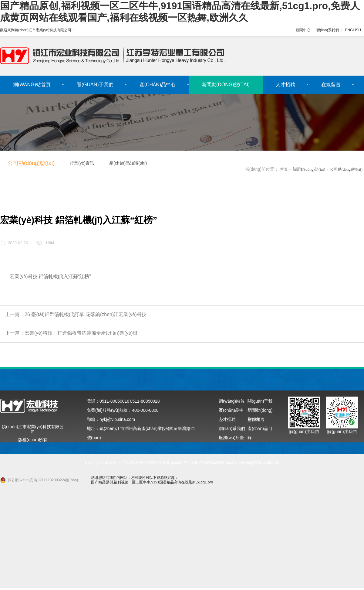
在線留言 (331, 85)
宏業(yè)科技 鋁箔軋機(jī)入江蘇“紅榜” (50, 276)
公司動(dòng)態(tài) (31, 163)
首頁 (284, 169)
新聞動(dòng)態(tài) (226, 85)
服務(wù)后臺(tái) (231, 439)
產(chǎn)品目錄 (260, 430)
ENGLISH (353, 30)
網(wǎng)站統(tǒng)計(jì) (259, 462)
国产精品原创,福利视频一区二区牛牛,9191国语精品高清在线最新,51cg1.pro (152, 482)
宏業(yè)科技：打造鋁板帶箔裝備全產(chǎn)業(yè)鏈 (81, 333)
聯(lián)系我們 (328, 30)
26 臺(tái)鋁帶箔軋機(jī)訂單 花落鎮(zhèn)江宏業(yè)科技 (86, 314)
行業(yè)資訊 (82, 163)
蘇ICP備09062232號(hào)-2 (214, 462)
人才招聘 (285, 85)
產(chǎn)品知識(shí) (128, 163)
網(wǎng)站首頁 (32, 85)
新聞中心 (303, 30)
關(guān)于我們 (95, 85)
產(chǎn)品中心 (158, 85)
